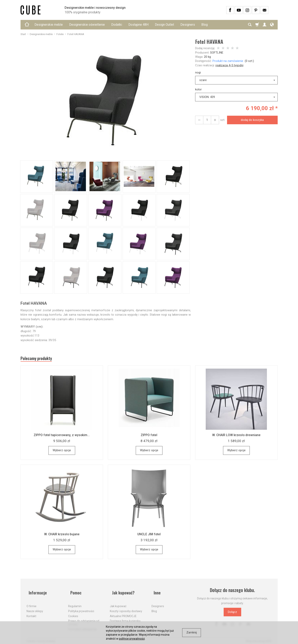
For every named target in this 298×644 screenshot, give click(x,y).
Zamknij (192, 632)
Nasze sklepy (35, 608)
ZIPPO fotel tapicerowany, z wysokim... (62, 437)
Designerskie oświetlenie (87, 25)
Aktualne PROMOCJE (123, 613)
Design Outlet (164, 25)
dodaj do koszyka (251, 120)
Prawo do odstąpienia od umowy (84, 619)
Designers (188, 25)
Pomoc (74, 592)
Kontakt (31, 613)
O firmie (31, 603)
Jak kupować (118, 603)
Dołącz (232, 614)
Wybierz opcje (62, 452)
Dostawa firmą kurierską (125, 618)
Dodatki (117, 25)
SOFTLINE (217, 53)
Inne (155, 592)
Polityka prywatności (81, 608)
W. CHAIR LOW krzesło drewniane (236, 437)
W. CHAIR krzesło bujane (62, 536)
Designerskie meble (49, 25)
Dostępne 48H (138, 25)
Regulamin (75, 603)
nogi (198, 72)
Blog (205, 25)
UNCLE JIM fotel (149, 536)
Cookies (73, 613)
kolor (198, 89)
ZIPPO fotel (149, 437)
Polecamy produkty (39, 359)
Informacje (36, 592)
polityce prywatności (132, 639)
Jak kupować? (122, 592)
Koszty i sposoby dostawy (126, 608)
